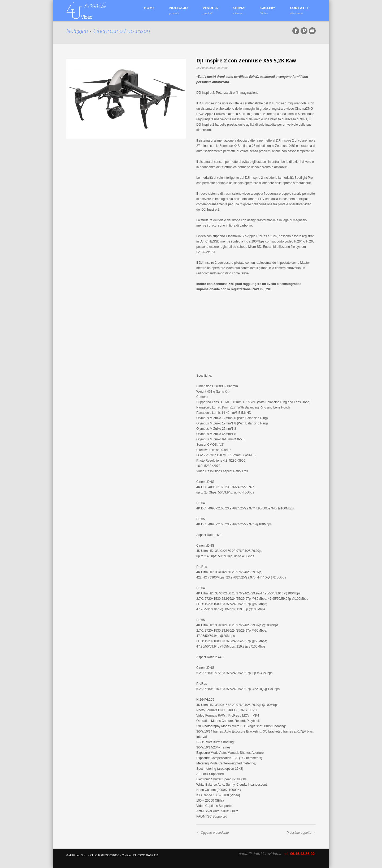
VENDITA (210, 10)
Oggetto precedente (215, 833)
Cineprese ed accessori (122, 31)
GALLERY (268, 10)
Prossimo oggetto (299, 833)
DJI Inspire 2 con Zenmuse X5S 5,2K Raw (246, 61)
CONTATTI (299, 10)
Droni (224, 68)
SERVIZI (239, 10)
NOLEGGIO (179, 10)
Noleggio (78, 31)
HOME (149, 8)
